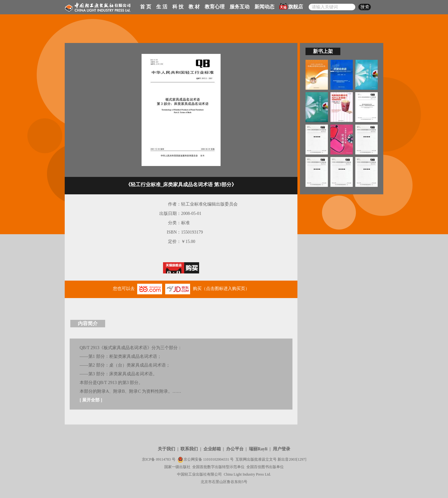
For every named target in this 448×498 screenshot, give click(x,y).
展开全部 (91, 400)
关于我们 (166, 449)
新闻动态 (264, 7)
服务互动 (240, 7)
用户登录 (282, 449)
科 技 (178, 7)
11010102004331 (216, 459)
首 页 (146, 7)
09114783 (163, 459)
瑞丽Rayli (258, 449)
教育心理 (215, 7)
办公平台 (235, 449)
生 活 (162, 7)
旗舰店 (291, 6)
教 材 (194, 7)
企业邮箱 (212, 449)
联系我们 (189, 449)
